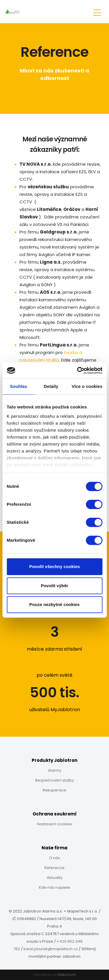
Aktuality (55, 878)
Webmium (67, 975)
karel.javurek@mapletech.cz (51, 949)
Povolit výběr (54, 586)
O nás (55, 858)
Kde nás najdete (54, 887)
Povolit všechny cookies (54, 566)
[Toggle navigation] (97, 12)
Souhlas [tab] (18, 386)
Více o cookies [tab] (87, 386)
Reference (54, 868)
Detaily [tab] (51, 386)
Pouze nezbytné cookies (54, 604)
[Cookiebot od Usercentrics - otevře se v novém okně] (78, 371)
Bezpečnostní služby (54, 780)
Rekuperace (54, 790)
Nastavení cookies (54, 824)
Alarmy (55, 770)
